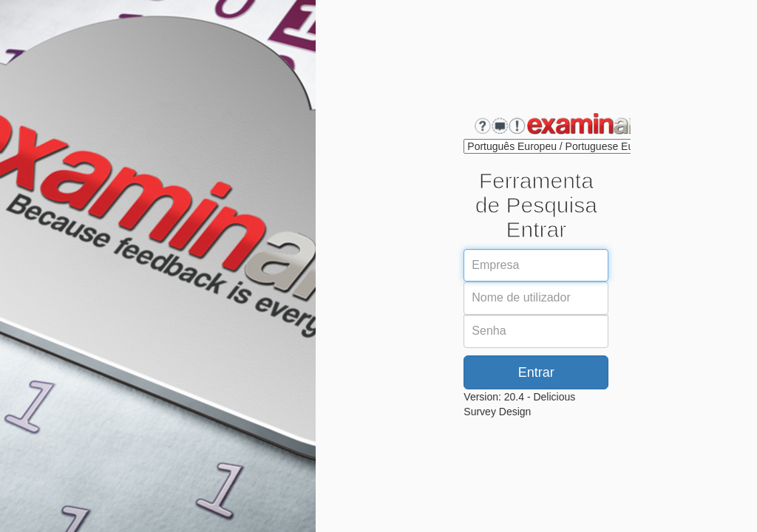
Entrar (536, 372)
